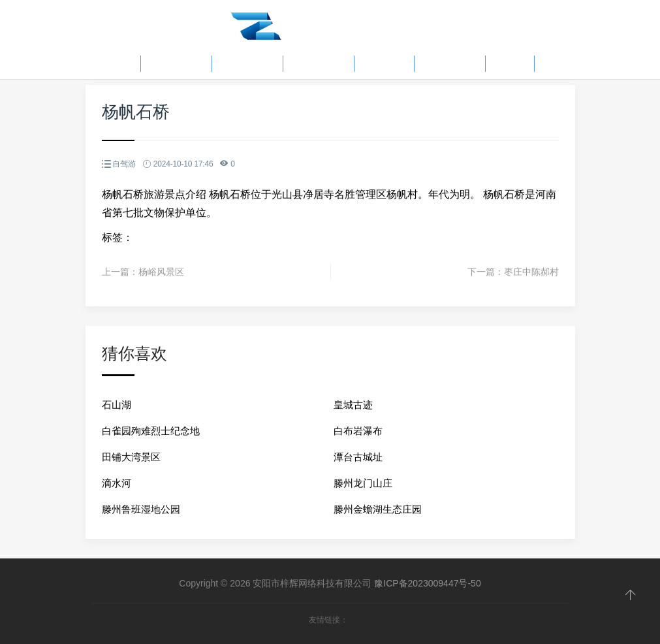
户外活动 (319, 64)
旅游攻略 (176, 64)
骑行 (510, 64)
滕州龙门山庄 (363, 483)
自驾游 (384, 64)
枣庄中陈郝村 (531, 272)
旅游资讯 (247, 64)
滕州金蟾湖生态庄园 (378, 509)
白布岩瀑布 (358, 431)
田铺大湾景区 (131, 457)
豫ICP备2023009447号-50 (427, 583)
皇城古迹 (353, 405)
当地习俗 (450, 64)
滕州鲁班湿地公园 (141, 509)
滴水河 (117, 483)
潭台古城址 (358, 457)
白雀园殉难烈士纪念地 (151, 431)
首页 (116, 64)
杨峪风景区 (161, 272)
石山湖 (117, 405)
